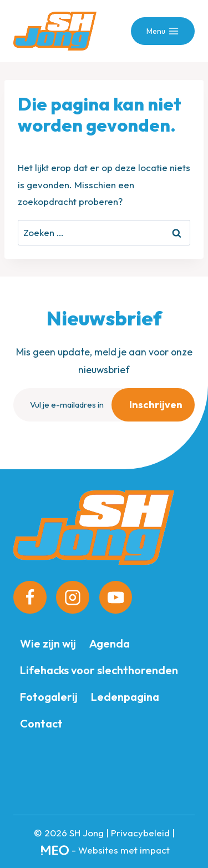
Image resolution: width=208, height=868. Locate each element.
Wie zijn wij (48, 643)
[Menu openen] (163, 31)
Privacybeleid (140, 833)
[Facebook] (30, 598)
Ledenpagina (125, 697)
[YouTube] (116, 598)
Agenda (110, 643)
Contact (41, 723)
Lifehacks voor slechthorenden (99, 670)
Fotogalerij (49, 697)
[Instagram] (73, 598)
